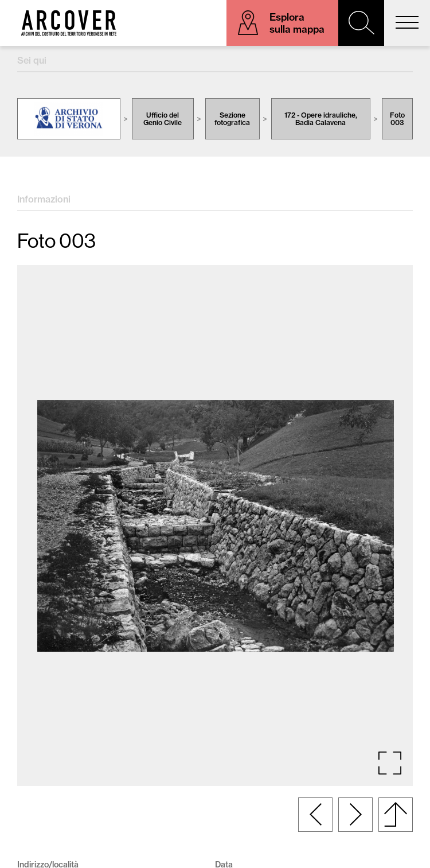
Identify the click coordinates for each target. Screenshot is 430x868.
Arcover (69, 23)
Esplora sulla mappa (297, 23)
